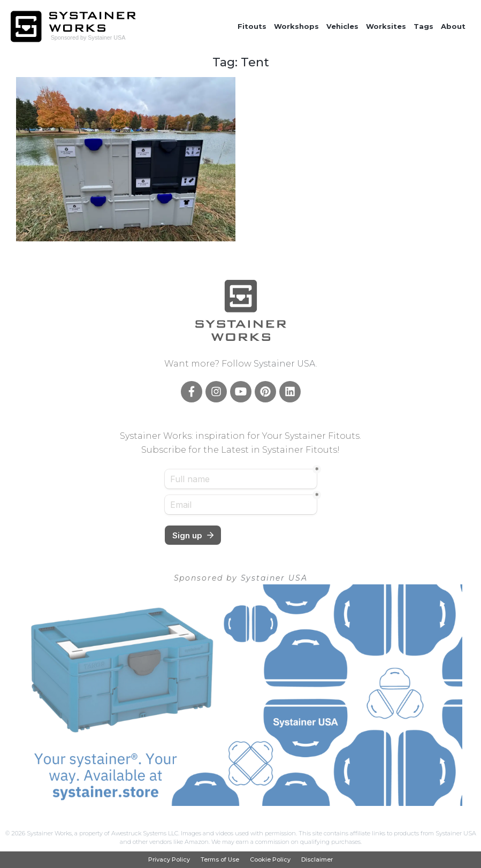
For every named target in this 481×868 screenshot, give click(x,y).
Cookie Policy (270, 860)
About (453, 26)
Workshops (296, 26)
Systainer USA (285, 364)
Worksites (386, 26)
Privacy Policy (169, 860)
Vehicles (342, 26)
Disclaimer (317, 860)
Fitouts (252, 26)
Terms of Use (220, 860)
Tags (423, 26)
